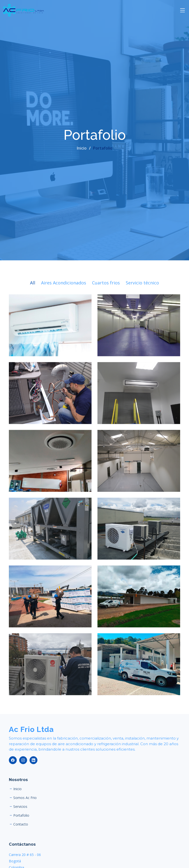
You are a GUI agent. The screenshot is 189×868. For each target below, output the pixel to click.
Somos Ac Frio (25, 798)
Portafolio (21, 815)
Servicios (20, 807)
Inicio (82, 148)
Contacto (21, 824)
